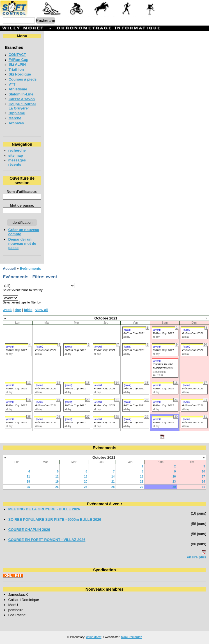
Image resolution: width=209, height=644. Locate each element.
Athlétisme (18, 89)
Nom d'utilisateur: (22, 192)
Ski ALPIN (17, 64)
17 (203, 477)
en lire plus (197, 557)
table (28, 310)
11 (28, 477)
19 (57, 482)
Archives (16, 123)
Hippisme (17, 113)
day (18, 310)
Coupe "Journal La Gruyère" (22, 106)
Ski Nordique (20, 74)
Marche (15, 118)
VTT (12, 84)
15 (142, 477)
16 (174, 477)
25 (28, 487)
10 (203, 471)
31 (203, 487)
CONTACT (17, 55)
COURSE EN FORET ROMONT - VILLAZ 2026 (47, 540)
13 (86, 477)
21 (113, 482)
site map (16, 155)
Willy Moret (94, 637)
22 (142, 482)
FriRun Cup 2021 (134, 333)
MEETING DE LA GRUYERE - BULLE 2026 (44, 509)
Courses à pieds (22, 79)
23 (174, 482)
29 (142, 487)
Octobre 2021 (104, 457)
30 (174, 487)
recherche (17, 150)
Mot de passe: (22, 205)
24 (203, 482)
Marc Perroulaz (131, 637)
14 (113, 477)
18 (28, 482)
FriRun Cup (18, 60)
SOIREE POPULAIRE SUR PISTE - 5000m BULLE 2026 (55, 519)
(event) (128, 330)
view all (42, 310)
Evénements (30, 269)
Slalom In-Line (21, 94)
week (7, 310)
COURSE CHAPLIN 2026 (29, 530)
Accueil (9, 269)
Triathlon (16, 69)
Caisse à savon (22, 99)
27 (86, 487)
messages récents (17, 162)
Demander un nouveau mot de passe (22, 244)
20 (86, 482)
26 (57, 487)
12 (57, 477)
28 (113, 487)
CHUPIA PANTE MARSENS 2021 (163, 366)
